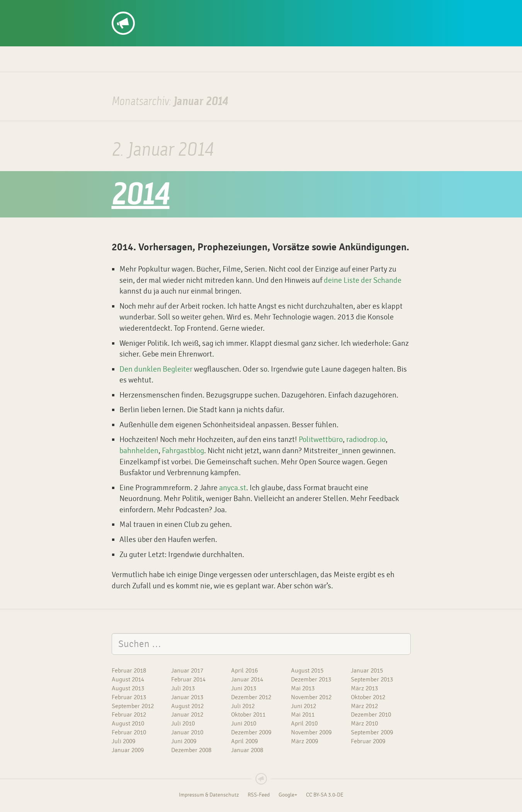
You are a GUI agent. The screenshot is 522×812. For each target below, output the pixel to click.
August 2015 (307, 671)
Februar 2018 (129, 671)
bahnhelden (139, 451)
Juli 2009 (123, 741)
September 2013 (372, 679)
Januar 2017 (187, 671)
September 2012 (133, 706)
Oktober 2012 (368, 697)
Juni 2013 (244, 688)
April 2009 (244, 741)
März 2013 (364, 688)
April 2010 (304, 724)
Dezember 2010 (371, 715)
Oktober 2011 (248, 715)
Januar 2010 (187, 732)
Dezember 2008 (191, 750)
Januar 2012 (187, 715)
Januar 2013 (187, 697)
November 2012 (311, 697)
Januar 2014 (247, 679)
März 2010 (364, 724)
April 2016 (244, 671)
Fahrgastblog (183, 451)
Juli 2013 (183, 688)
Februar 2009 (368, 741)
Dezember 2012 (251, 697)
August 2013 (128, 688)
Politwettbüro (321, 439)
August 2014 (128, 679)
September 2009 (372, 732)
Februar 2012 (129, 715)
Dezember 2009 (251, 732)
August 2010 (128, 724)
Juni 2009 (184, 741)
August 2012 (187, 706)
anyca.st (233, 488)
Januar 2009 (128, 750)
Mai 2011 (303, 715)
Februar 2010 (129, 732)
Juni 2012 (304, 706)
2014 (141, 196)
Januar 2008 (247, 750)
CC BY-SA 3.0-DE (325, 795)
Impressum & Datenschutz (209, 795)
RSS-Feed (259, 795)
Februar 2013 (129, 697)
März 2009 (304, 741)
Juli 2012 (243, 706)
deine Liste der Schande (363, 280)
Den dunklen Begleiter (156, 369)
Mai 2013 (303, 688)
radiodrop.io (366, 439)
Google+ (288, 795)
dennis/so (141, 8)
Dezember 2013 (311, 679)
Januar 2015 (367, 671)
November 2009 (311, 732)
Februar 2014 (188, 679)
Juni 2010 (244, 724)
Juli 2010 (183, 724)
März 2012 (364, 706)
